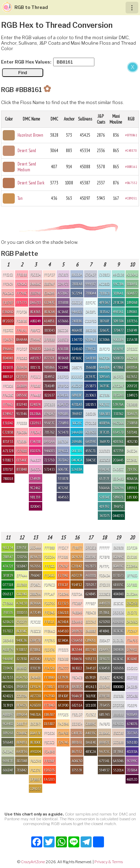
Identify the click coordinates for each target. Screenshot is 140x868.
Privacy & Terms (109, 862)
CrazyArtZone (33, 862)
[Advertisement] (70, 135)
